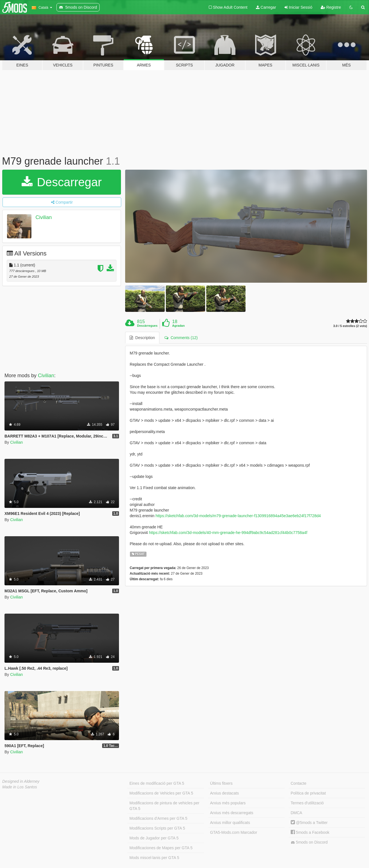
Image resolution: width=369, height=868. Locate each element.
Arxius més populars (228, 803)
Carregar (266, 7)
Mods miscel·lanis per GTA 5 (154, 858)
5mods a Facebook (310, 832)
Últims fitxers (221, 783)
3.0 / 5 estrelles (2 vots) (350, 326)
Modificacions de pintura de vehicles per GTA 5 (164, 806)
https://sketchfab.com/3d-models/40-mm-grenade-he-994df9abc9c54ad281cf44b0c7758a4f (228, 533)
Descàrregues (147, 326)
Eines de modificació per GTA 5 (157, 783)
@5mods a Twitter (309, 823)
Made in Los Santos (20, 787)
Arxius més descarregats (232, 813)
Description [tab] (142, 338)
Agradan (179, 326)
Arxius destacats (225, 793)
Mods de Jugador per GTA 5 (154, 838)
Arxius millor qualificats (230, 823)
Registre (331, 7)
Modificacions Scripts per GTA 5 (157, 828)
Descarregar (62, 182)
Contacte (299, 783)
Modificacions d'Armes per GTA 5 (158, 818)
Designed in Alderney (21, 781)
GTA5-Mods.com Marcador (234, 832)
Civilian (44, 217)
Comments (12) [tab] (181, 338)
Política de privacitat (308, 793)
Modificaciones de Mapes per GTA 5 (161, 848)
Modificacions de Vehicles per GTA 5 (161, 793)
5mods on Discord (309, 842)
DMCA (296, 813)
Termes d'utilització (307, 803)
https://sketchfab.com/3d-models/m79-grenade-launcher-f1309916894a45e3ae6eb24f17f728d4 (238, 516)
